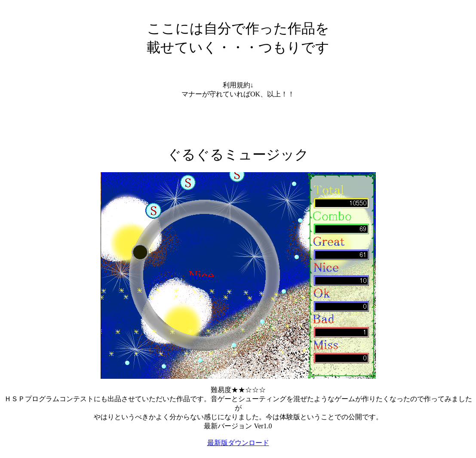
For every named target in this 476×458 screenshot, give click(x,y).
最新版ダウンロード (238, 443)
